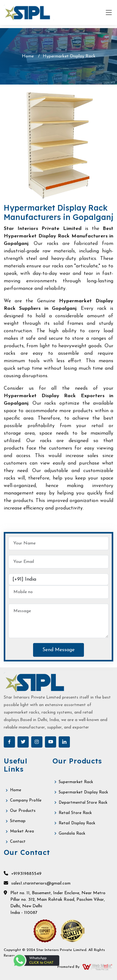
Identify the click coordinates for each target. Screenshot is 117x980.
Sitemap (18, 821)
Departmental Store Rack (83, 803)
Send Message (58, 650)
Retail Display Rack (77, 823)
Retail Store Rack (75, 813)
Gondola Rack (72, 834)
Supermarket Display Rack (83, 792)
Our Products (23, 811)
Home (28, 56)
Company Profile (26, 800)
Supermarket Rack (76, 782)
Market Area (22, 831)
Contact (18, 842)
